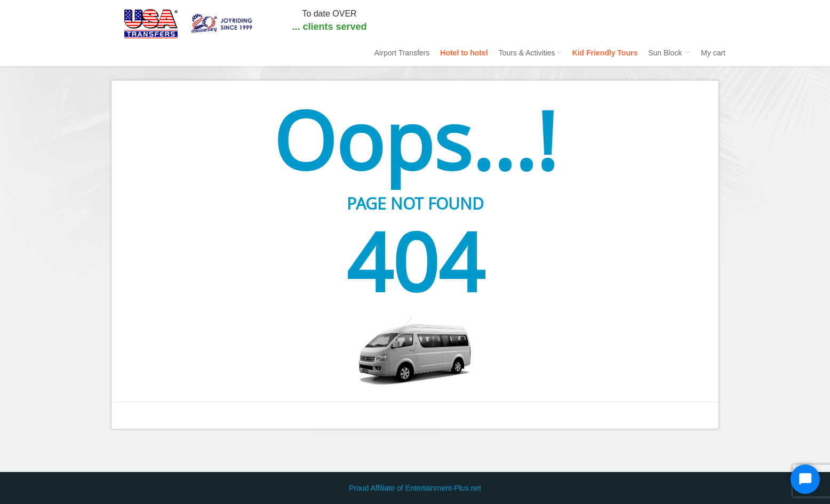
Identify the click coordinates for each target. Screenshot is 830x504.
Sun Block (669, 53)
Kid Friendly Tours (605, 53)
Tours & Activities (530, 53)
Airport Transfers (402, 53)
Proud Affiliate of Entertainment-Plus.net (415, 488)
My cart (713, 53)
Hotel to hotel (464, 53)
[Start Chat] (805, 479)
